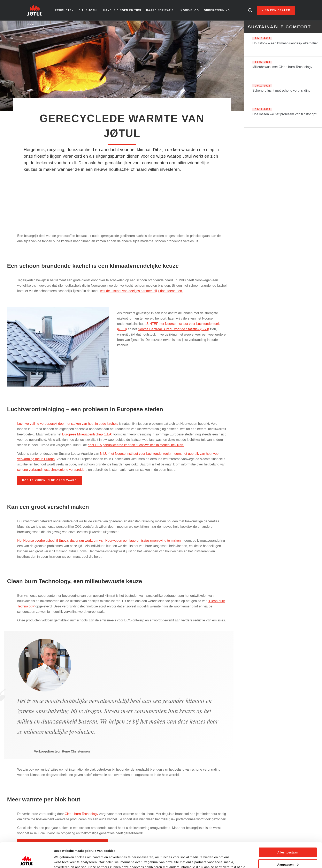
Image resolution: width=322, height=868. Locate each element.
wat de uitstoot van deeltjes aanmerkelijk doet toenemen (141, 291)
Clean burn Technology (81, 814)
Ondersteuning (217, 10)
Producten (64, 10)
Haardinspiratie (160, 10)
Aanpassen (288, 841)
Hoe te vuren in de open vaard (49, 480)
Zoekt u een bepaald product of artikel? (250, 10)
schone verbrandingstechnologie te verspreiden (52, 470)
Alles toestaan (288, 829)
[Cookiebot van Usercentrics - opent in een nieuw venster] (27, 860)
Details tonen (64, 860)
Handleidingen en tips (122, 10)
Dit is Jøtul (88, 10)
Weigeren (288, 853)
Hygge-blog (189, 10)
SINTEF (152, 324)
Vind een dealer (276, 10)
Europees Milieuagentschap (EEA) (87, 434)
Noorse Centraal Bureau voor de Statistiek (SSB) (173, 329)
